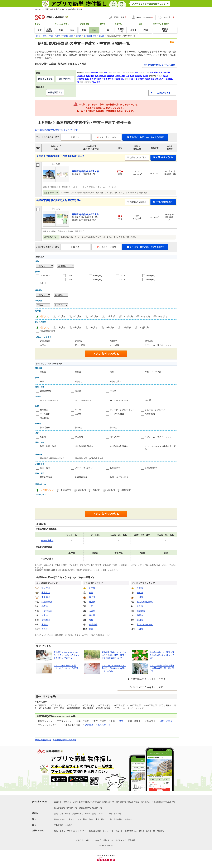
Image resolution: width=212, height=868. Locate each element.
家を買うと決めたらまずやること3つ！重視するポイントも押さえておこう (67, 655)
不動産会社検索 (95, 831)
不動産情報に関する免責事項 (64, 740)
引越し (62, 831)
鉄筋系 (43, 372)
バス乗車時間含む (48, 331)
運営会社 (131, 840)
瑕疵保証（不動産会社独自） (53, 458)
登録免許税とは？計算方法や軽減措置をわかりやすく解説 (162, 655)
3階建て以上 (115, 381)
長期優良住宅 (151, 468)
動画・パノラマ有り (119, 477)
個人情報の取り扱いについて (66, 808)
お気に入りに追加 (106, 137)
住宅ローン (129, 819)
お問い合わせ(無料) (163, 157)
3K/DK (69, 279)
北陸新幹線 (47, 602)
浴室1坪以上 (45, 418)
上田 (91, 606)
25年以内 (145, 316)
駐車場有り (45, 341)
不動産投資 (118, 819)
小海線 (45, 606)
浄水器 (148, 400)
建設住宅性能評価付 (119, 446)
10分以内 (110, 327)
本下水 (43, 345)
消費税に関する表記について (91, 808)
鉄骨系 (78, 372)
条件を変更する (55, 92)
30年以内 (163, 316)
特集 (56, 831)
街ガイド (119, 831)
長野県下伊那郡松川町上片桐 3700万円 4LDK (60, 156)
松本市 (140, 593)
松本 (91, 629)
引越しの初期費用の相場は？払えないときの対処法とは (66, 668)
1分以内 (61, 327)
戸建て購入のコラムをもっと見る (148, 679)
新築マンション (60, 819)
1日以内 (82, 490)
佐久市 (140, 606)
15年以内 (111, 316)
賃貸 (121, 721)
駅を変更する (65, 79)
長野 (91, 593)
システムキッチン (83, 400)
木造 (112, 372)
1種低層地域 (45, 391)
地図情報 (161, 831)
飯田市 (140, 620)
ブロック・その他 (153, 372)
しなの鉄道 (47, 611)
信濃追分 (93, 625)
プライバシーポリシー (84, 840)
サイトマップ (121, 840)
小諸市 (140, 629)
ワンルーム (45, 275)
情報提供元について (43, 740)
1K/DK (69, 275)
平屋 (42, 381)
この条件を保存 (164, 93)
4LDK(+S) (151, 279)
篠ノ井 (92, 597)
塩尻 (91, 620)
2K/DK (122, 275)
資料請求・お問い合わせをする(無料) (145, 137)
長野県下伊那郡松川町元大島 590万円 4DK (59, 200)
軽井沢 (92, 602)
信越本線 (46, 620)
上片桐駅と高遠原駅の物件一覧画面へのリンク (56, 130)
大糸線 (45, 625)
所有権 (43, 437)
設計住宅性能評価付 (84, 446)
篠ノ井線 (46, 588)
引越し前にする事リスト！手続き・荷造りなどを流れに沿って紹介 (114, 668)
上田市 (140, 597)
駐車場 (109, 814)
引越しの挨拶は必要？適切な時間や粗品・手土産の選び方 (162, 668)
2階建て (113, 341)
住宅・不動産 (166, 721)
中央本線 (46, 593)
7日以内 (111, 490)
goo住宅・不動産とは (63, 802)
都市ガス (149, 341)
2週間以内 (126, 490)
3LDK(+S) (97, 279)
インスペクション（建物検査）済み (160, 448)
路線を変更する (45, 79)
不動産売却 (59, 825)
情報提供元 (145, 802)
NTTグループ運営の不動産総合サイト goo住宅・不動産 (58, 9)
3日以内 (96, 490)
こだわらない (47, 490)
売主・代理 (80, 345)
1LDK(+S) (97, 275)
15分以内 (127, 327)
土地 (110, 819)
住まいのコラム (131, 831)
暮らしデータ (104, 725)
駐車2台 (78, 341)
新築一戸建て (88, 819)
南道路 (78, 391)
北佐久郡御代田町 (145, 625)
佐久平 (92, 615)
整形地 (113, 391)
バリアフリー (116, 437)
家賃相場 (89, 725)
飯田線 (45, 615)
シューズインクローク (155, 410)
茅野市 (140, 615)
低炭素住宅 (115, 468)
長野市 (140, 588)
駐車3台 (113, 427)
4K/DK (122, 279)
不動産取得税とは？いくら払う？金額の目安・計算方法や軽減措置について (114, 655)
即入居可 (79, 437)
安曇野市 (141, 611)
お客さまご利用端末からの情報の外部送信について (94, 802)
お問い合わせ (108, 840)
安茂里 (92, 611)
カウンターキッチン (49, 400)
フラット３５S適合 (84, 468)
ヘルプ (98, 840)
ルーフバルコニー (118, 414)
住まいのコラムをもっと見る (148, 687)
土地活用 (69, 825)
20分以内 (144, 327)
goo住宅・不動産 (40, 802)
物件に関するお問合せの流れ (127, 802)
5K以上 (43, 283)
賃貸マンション (98, 814)
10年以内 (94, 316)
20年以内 (128, 316)
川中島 (92, 588)
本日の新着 (66, 490)
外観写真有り (81, 477)
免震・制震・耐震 (48, 446)
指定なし (45, 316)
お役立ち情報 (38, 830)
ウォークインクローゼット (122, 410)
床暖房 (78, 414)
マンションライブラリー (77, 831)
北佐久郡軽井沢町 (145, 602)
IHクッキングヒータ (119, 400)
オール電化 (115, 345)
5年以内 (77, 316)
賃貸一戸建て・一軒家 (81, 814)
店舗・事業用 (65, 814)
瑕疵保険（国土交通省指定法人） (90, 458)
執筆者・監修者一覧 (147, 831)
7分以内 (93, 327)
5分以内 (77, 327)
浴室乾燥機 (150, 414)
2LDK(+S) (151, 275)
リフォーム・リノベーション (158, 345)
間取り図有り (46, 477)
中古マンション (75, 819)
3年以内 (61, 316)
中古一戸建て (101, 819)
